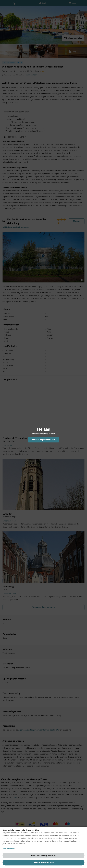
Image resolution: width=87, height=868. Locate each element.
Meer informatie (9, 849)
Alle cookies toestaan (43, 863)
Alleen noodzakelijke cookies (43, 855)
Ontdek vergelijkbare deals (43, 440)
